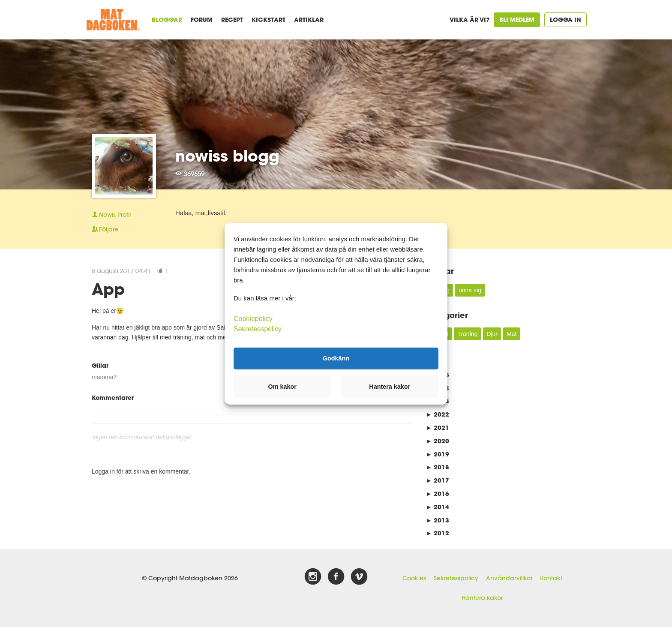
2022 (438, 414)
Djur (492, 334)
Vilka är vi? (469, 19)
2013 (438, 520)
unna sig (470, 290)
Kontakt (551, 578)
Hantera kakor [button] (390, 387)
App (108, 289)
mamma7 (104, 377)
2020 (438, 441)
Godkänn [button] (336, 358)
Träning (467, 334)
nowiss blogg (227, 156)
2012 (438, 533)
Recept (232, 19)
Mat (511, 334)
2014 (438, 507)
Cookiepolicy (253, 318)
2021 (438, 427)
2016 (438, 493)
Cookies (414, 578)
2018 (438, 467)
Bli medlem (517, 19)
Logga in (565, 19)
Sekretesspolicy (456, 578)
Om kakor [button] (282, 387)
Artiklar (309, 19)
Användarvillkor (509, 578)
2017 (438, 480)
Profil (111, 215)
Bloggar (167, 19)
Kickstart (268, 19)
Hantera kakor (482, 598)
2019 (438, 454)
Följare (105, 229)
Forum (202, 19)
